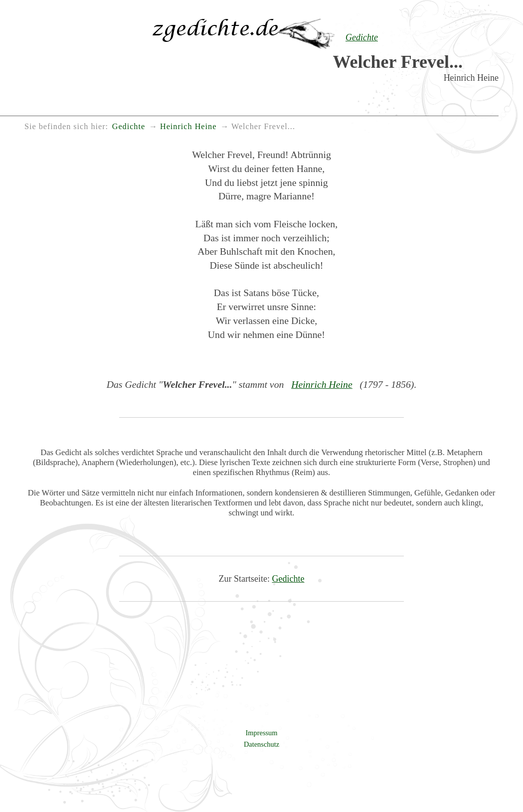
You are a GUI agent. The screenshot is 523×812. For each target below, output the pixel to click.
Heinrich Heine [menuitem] (188, 127)
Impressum (262, 733)
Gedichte (288, 579)
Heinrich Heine (322, 384)
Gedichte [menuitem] (129, 127)
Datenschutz (261, 744)
